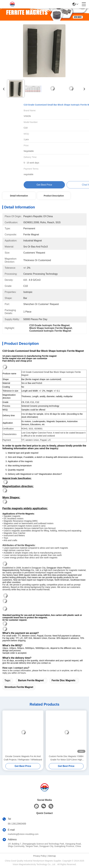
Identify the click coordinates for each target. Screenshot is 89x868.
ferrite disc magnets (63, 680)
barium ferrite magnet (31, 680)
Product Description (54, 196)
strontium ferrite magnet (19, 687)
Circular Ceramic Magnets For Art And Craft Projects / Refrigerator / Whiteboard (23, 758)
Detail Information (19, 196)
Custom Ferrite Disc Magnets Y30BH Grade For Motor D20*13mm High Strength (66, 758)
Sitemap (52, 856)
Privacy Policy (40, 856)
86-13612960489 (17, 824)
